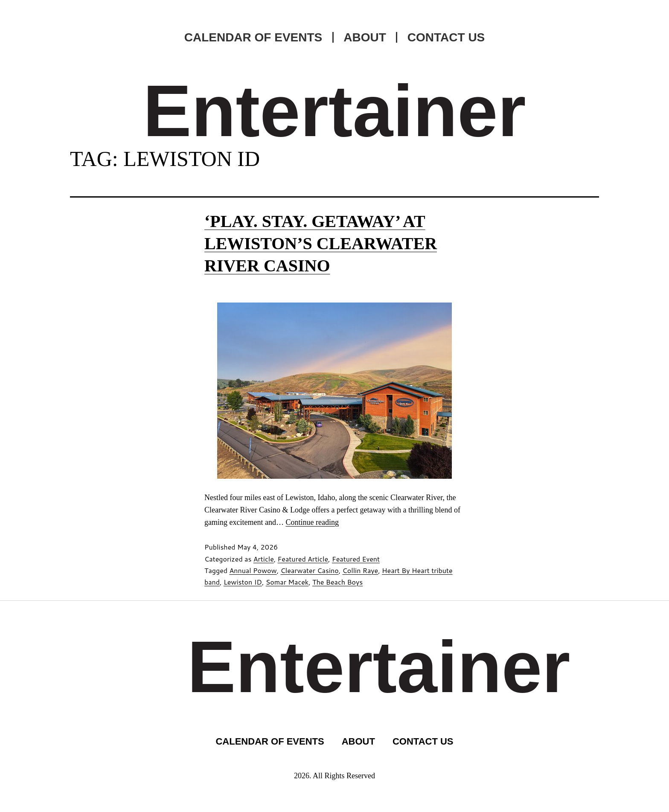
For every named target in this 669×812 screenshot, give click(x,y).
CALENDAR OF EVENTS (253, 37)
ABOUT (365, 37)
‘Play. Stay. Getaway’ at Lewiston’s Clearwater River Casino (321, 243)
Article (264, 559)
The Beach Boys (337, 582)
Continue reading (312, 522)
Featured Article (303, 559)
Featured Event (356, 559)
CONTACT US (446, 37)
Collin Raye (360, 570)
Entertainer (334, 111)
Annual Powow (253, 570)
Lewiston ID (243, 582)
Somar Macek (287, 582)
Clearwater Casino (310, 570)
